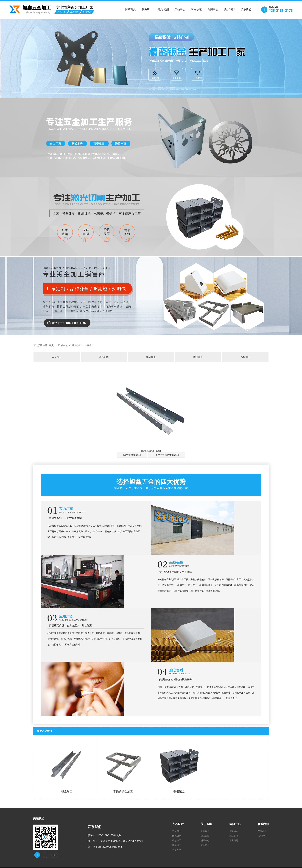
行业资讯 (234, 836)
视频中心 (205, 841)
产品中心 (180, 9)
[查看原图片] (147, 451)
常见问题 (234, 841)
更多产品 (177, 850)
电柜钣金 (179, 791)
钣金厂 (90, 345)
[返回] (158, 451)
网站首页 (130, 9)
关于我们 (229, 9)
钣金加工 (147, 9)
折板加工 (245, 357)
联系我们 (246, 9)
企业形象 (205, 836)
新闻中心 (213, 9)
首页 (51, 345)
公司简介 (205, 831)
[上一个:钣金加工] (132, 455)
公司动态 (234, 831)
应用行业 (205, 845)
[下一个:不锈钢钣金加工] (167, 455)
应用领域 (196, 9)
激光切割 (163, 9)
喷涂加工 (198, 357)
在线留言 (262, 831)
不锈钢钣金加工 (123, 791)
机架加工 (151, 357)
